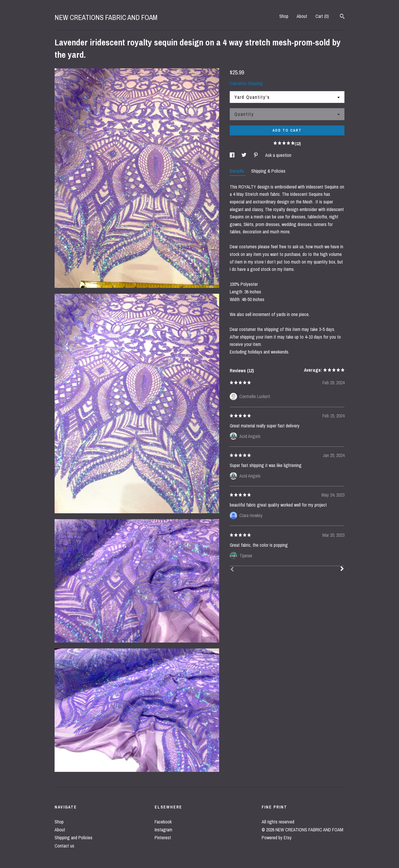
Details (237, 171)
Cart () (322, 16)
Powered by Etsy (277, 838)
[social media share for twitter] (245, 155)
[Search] (342, 17)
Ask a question (278, 155)
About (302, 16)
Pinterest (163, 838)
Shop (284, 16)
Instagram (163, 830)
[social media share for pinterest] (256, 155)
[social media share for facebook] (233, 155)
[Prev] (232, 570)
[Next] (342, 569)
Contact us (64, 846)
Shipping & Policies (268, 171)
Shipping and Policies (73, 838)
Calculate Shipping (246, 83)
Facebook (163, 822)
